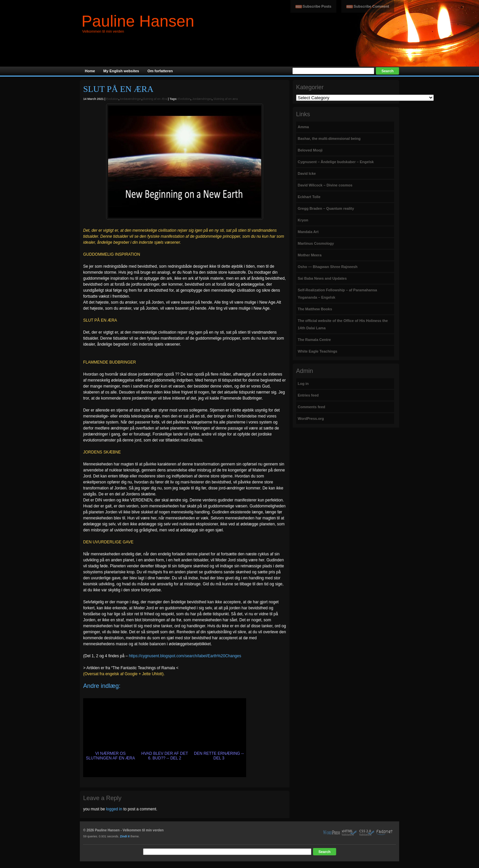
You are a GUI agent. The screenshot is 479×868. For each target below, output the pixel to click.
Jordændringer (202, 99)
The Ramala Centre (314, 340)
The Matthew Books (315, 309)
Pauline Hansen (138, 21)
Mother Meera (310, 255)
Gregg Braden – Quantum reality (326, 208)
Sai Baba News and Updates (322, 278)
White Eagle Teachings (318, 351)
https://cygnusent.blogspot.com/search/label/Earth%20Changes (185, 656)
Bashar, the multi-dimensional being (329, 139)
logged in (114, 809)
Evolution (112, 99)
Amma (303, 127)
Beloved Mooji (310, 150)
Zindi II (125, 836)
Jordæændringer (131, 99)
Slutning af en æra (226, 99)
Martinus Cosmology (316, 243)
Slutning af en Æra (155, 99)
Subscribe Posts (317, 6)
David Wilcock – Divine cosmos (325, 185)
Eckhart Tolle (309, 197)
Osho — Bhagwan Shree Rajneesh (328, 267)
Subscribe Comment (371, 6)
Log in (303, 384)
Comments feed (312, 407)
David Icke (307, 173)
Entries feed (308, 395)
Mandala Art (308, 232)
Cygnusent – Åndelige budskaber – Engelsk (336, 162)
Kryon (303, 220)
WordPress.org (311, 419)
